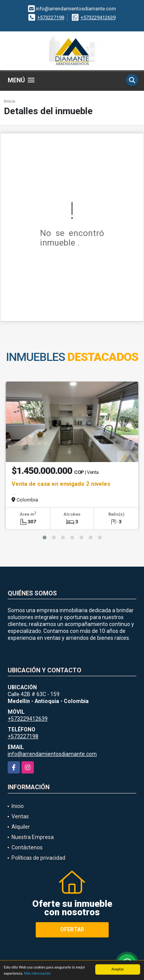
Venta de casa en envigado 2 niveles (61, 484)
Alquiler (21, 827)
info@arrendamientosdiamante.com (52, 754)
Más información (37, 974)
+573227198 (51, 17)
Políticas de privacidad (38, 858)
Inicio (10, 101)
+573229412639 (98, 17)
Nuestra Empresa (33, 837)
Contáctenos (27, 847)
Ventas (20, 816)
